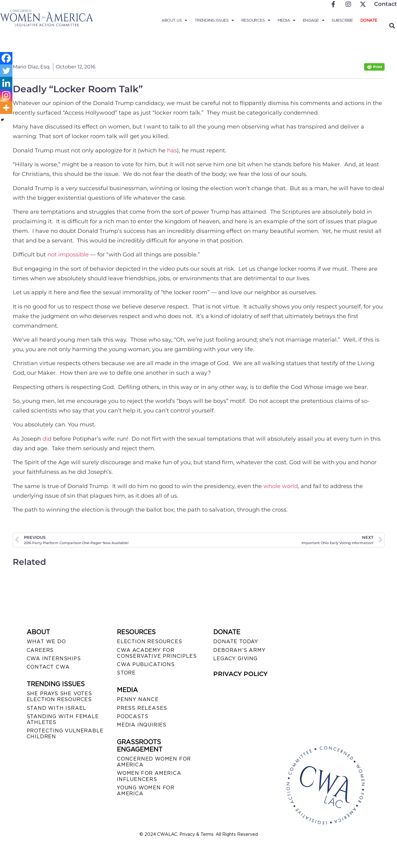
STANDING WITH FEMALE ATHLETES (63, 719)
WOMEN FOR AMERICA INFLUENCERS (149, 776)
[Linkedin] (6, 83)
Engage (314, 20)
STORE (126, 673)
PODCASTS (132, 716)
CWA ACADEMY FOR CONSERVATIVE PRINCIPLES (157, 653)
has (172, 150)
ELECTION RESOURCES (149, 641)
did (47, 439)
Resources (256, 20)
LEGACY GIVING (235, 659)
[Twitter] (6, 71)
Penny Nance (138, 699)
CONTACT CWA (48, 667)
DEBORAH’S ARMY (239, 650)
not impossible (68, 255)
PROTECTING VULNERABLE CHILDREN (65, 734)
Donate (369, 20)
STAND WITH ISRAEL (57, 708)
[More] (6, 108)
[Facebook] (6, 58)
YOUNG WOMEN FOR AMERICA (146, 791)
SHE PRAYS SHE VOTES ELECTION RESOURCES (59, 696)
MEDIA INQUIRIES (142, 725)
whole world (281, 486)
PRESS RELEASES (142, 708)
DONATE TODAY (236, 641)
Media (287, 20)
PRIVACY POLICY (240, 674)
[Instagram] (6, 95)
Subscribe (342, 20)
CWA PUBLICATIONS (146, 664)
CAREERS (40, 650)
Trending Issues (214, 20)
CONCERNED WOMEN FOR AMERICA (154, 762)
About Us (174, 20)
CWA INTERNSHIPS (54, 659)
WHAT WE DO (46, 641)
